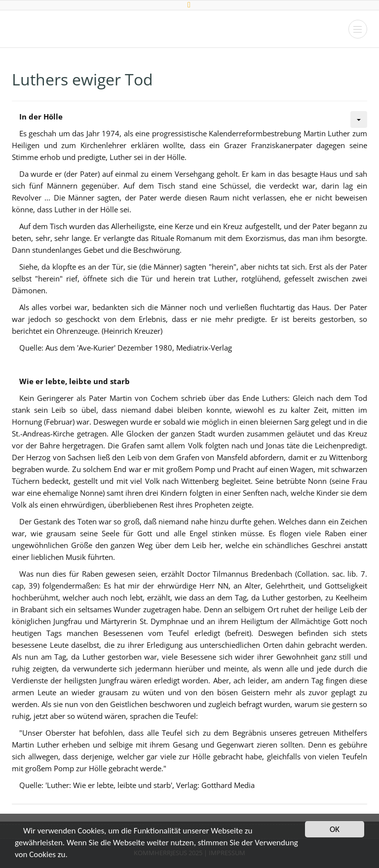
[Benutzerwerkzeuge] (359, 119)
